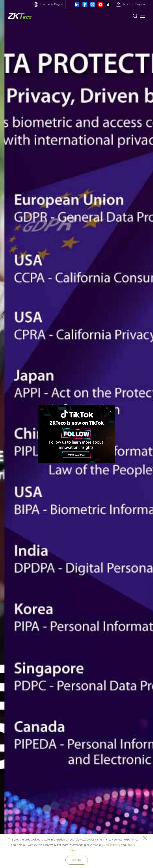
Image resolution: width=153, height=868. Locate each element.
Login (127, 4)
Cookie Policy (112, 845)
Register (140, 4)
